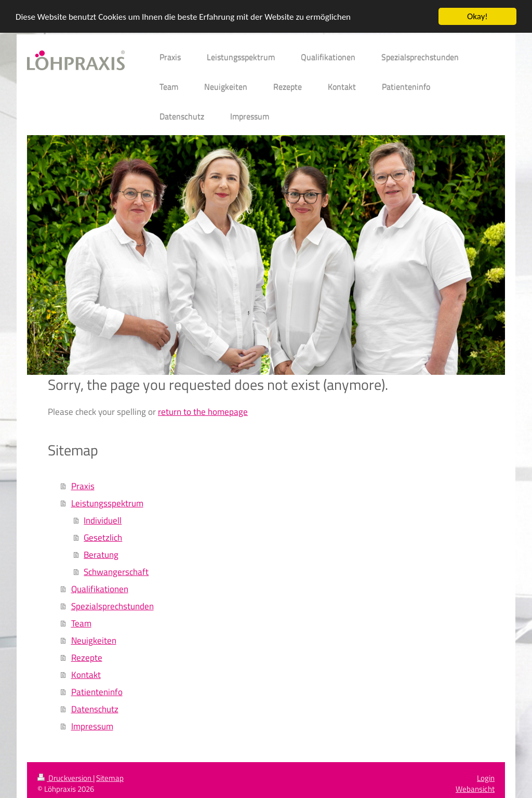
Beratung (101, 554)
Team (81, 623)
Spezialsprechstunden (112, 606)
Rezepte (87, 657)
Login (486, 778)
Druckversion (65, 778)
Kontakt (86, 675)
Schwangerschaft (116, 572)
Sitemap (110, 778)
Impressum (92, 726)
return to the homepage (203, 411)
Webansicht (475, 789)
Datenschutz (95, 709)
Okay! (477, 16)
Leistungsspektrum (107, 503)
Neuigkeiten (94, 640)
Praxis (83, 486)
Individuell (103, 520)
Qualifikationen (100, 589)
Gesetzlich (103, 537)
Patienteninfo (97, 692)
